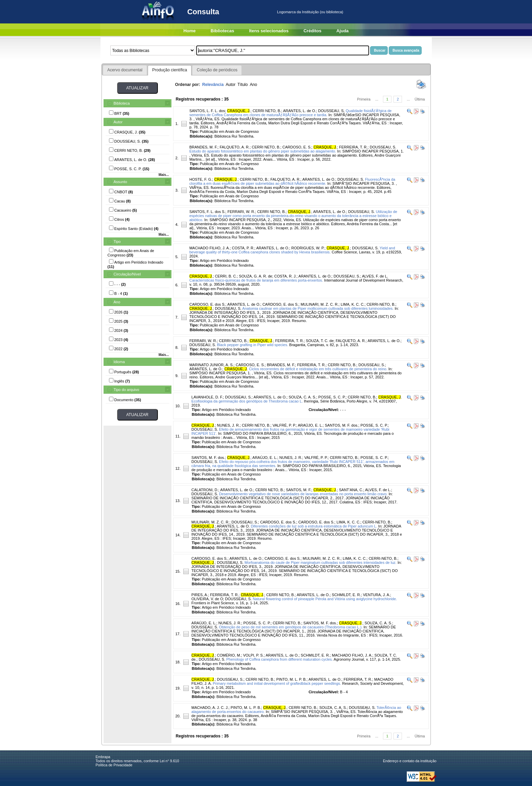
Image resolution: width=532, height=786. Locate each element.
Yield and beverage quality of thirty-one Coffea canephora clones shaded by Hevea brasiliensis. (292, 250)
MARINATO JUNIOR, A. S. (212, 365)
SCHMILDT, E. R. (346, 595)
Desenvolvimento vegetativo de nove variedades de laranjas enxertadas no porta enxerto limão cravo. (303, 494)
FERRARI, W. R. (241, 212)
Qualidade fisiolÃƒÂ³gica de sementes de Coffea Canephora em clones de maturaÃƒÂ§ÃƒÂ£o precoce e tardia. (291, 113)
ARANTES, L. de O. (300, 111)
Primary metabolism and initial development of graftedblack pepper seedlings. (277, 683)
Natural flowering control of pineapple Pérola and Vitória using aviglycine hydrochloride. (325, 599)
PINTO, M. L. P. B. (291, 679)
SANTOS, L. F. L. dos (207, 111)
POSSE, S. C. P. (332, 397)
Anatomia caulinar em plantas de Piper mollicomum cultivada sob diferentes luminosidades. (318, 308)
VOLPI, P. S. (253, 655)
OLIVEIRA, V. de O (207, 599)
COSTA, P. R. (243, 248)
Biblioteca (122, 103)
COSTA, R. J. (286, 276)
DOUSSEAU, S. (331, 111)
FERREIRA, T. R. (353, 147)
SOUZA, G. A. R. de (256, 276)
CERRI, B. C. (226, 276)
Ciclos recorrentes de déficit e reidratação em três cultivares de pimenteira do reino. (318, 369)
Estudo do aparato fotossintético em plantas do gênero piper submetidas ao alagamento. (263, 151)
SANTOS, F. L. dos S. (207, 212)
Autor (118, 122)
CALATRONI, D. (205, 490)
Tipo (117, 242)
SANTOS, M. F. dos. (342, 425)
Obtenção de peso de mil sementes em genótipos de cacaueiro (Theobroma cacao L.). (291, 627)
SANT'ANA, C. (351, 490)
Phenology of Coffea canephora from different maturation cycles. (280, 659)
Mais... (164, 175)
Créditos (313, 31)
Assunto (121, 182)
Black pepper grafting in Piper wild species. (253, 345)
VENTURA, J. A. (377, 595)
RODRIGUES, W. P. (308, 248)
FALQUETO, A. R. (235, 147)
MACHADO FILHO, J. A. (210, 248)
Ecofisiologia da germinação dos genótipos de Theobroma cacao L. (247, 401)
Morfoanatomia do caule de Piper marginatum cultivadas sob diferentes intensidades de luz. (320, 562)
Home (189, 31)
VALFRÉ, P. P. (284, 425)
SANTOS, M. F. (299, 490)
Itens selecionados (269, 31)
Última (420, 99)
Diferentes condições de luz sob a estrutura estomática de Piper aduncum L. (314, 526)
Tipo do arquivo (126, 390)
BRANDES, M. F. (204, 147)
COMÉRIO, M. (229, 655)
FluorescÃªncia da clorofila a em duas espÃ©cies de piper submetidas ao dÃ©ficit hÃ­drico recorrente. (292, 181)
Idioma (119, 362)
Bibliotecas (222, 31)
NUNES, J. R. (228, 425)
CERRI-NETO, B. (381, 304)
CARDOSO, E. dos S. (207, 304)
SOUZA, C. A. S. (302, 397)
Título (243, 85)
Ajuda (343, 31)
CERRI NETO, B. (267, 111)
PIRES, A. (200, 595)
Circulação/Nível (127, 274)
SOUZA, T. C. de (320, 341)
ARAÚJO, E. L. (310, 425)
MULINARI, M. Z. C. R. (319, 304)
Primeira (364, 99)
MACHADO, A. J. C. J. (210, 708)
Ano (117, 302)
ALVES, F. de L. (375, 276)
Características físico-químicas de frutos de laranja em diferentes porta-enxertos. (256, 280)
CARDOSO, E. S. (297, 147)
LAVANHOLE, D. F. (207, 397)
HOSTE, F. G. (201, 179)
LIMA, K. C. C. (352, 304)
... (377, 99)
